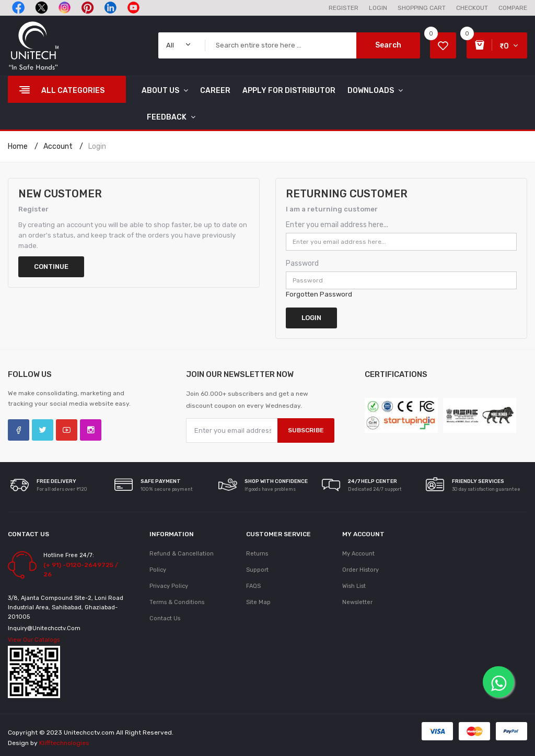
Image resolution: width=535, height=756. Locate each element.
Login (97, 146)
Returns (257, 554)
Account (58, 146)
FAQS (253, 586)
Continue (51, 267)
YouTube (67, 430)
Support (257, 570)
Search (388, 45)
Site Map (258, 602)
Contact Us (165, 618)
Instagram (91, 430)
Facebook (19, 430)
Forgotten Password (319, 294)
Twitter (43, 430)
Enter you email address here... (337, 225)
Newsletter (357, 602)
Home (18, 146)
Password (302, 263)
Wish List (354, 586)
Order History (360, 570)
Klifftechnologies (64, 743)
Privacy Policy (169, 586)
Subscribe (306, 430)
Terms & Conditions (177, 602)
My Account (358, 554)
